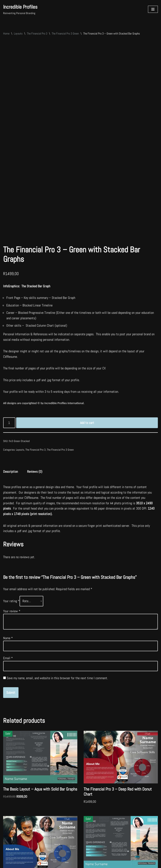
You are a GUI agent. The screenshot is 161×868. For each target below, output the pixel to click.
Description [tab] (11, 413)
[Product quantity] (9, 365)
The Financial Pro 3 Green (65, 33)
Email (8, 600)
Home (6, 33)
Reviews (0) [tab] (35, 413)
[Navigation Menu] (153, 9)
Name (8, 580)
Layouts (18, 33)
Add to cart (87, 364)
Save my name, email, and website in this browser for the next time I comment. (57, 620)
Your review (12, 553)
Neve (6, 864)
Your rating (11, 543)
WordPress (34, 864)
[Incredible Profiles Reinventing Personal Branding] (20, 9)
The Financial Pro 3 (37, 33)
